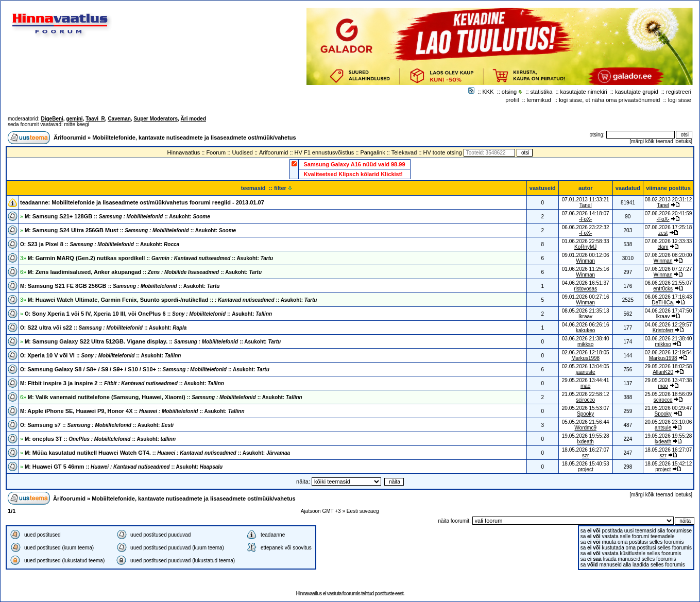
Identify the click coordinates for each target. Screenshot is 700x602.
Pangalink (372, 152)
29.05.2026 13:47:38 (669, 380)
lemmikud (539, 100)
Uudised (243, 152)
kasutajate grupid (637, 92)
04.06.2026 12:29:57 (669, 325)
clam (663, 247)
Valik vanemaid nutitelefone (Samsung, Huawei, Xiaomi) (165, 397)
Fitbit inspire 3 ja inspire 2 (122, 383)
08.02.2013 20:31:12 (669, 200)
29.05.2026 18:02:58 (669, 366)
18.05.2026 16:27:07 (669, 450)
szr (585, 455)
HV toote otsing (443, 152)
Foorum (216, 152)
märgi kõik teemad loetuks (661, 141)
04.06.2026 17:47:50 (669, 311)
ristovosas (585, 289)
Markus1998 (585, 358)
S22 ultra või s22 (103, 328)
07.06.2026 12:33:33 (669, 241)
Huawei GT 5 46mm (124, 467)
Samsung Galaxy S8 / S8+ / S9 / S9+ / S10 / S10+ (145, 369)
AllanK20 (663, 372)
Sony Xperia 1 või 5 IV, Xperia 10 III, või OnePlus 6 (148, 314)
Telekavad (404, 152)
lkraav (585, 316)
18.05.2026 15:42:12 (669, 464)
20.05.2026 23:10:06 (669, 422)
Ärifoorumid (70, 137)
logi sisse (680, 100)
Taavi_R (95, 119)
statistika (542, 92)
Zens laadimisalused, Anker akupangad (145, 272)
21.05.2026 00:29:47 (669, 408)
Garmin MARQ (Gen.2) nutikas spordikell (150, 258)
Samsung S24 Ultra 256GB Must (130, 230)
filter (283, 188)
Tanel (586, 205)
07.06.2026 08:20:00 (669, 255)
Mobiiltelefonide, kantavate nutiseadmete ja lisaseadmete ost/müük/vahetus (194, 137)
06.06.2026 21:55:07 (669, 283)
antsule (663, 428)
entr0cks (663, 289)
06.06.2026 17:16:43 (669, 297)
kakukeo (585, 330)
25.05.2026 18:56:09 (669, 394)
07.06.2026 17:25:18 (669, 227)
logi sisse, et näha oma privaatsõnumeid (609, 100)
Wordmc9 (585, 428)
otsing (509, 92)
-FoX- (585, 219)
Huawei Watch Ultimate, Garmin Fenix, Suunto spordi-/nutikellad (172, 300)
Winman (585, 261)
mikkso (585, 344)
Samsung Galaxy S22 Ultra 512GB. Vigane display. (153, 341)
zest (663, 233)
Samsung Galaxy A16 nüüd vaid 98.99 (354, 164)
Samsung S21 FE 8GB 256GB (120, 286)
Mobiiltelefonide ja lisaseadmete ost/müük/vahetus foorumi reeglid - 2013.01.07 (158, 202)
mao (585, 386)
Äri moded (193, 119)
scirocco (585, 400)
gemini (74, 119)
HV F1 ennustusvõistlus (325, 152)
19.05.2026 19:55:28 (669, 436)
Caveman (119, 119)
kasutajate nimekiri (584, 92)
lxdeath (586, 442)
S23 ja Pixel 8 (100, 244)
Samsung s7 (97, 425)
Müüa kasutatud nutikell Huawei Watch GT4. (157, 453)
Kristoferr (663, 330)
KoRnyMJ (585, 247)
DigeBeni (52, 119)
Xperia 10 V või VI (100, 355)
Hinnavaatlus (184, 152)
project (586, 469)
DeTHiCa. (663, 303)
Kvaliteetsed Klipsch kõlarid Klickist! (353, 174)
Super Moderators (156, 119)
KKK (488, 92)
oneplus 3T (100, 439)
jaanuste (586, 372)
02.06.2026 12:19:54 (669, 352)
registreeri (679, 92)
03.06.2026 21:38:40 (669, 339)
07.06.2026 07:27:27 (669, 269)
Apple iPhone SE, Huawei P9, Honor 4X (132, 411)
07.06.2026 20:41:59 (669, 213)
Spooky (585, 414)
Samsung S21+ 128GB (117, 216)
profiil (512, 100)
